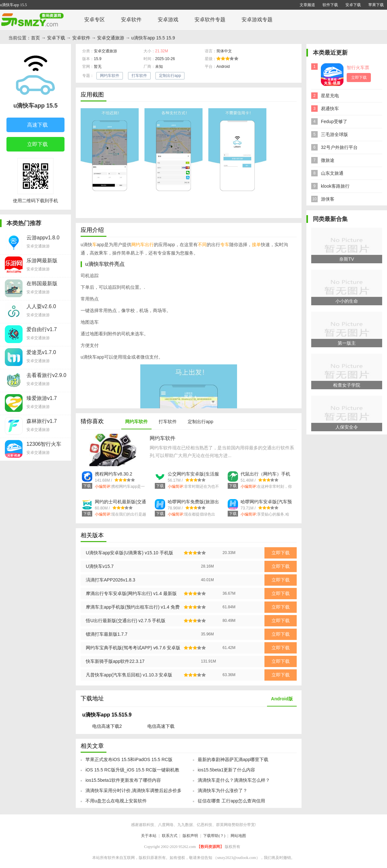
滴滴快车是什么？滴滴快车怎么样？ (234, 780)
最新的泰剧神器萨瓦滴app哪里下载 (233, 759)
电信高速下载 (161, 726)
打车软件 (139, 76)
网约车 (138, 245)
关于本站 (149, 836)
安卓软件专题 (210, 20)
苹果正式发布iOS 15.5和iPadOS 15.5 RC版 (129, 759)
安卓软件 (131, 20)
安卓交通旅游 (111, 38)
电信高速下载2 (107, 726)
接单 (256, 245)
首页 (35, 38)
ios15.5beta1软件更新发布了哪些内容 (123, 780)
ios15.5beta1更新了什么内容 (226, 770)
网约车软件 (110, 76)
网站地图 (238, 836)
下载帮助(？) (214, 836)
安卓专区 (94, 20)
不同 (202, 245)
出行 (149, 245)
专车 (225, 245)
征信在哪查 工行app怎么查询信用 (231, 801)
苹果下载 (376, 5)
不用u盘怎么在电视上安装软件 (116, 801)
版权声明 (190, 836)
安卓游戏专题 (257, 20)
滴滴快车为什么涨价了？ (223, 790)
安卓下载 (353, 5)
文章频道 (307, 5)
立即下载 (32, 145)
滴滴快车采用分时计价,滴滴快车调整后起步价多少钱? (134, 792)
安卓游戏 (168, 20)
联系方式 (170, 836)
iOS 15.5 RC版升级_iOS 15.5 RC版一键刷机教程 (132, 772)
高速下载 (32, 125)
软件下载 (330, 5)
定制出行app (170, 76)
